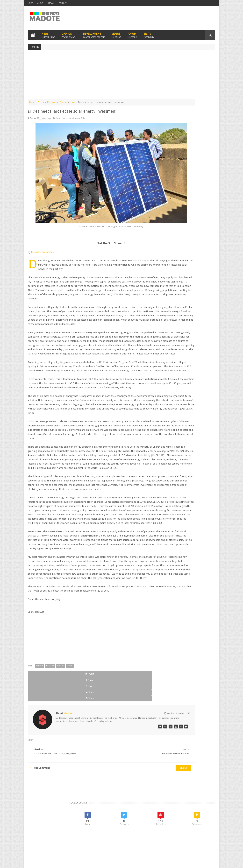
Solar (73, 100)
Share (64, 734)
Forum (132, 33)
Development (94, 33)
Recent (168, 238)
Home (30, 3)
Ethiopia (207, 265)
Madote (52, 863)
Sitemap (51, 3)
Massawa (52, 100)
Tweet (39, 734)
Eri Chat (131, 847)
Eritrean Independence (190, 265)
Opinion (69, 33)
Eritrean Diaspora (168, 265)
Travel (76, 847)
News (48, 33)
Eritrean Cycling (203, 260)
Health (163, 271)
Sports (196, 271)
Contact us (207, 847)
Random (206, 238)
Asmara (164, 260)
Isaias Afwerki (175, 271)
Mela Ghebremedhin (43, 232)
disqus (140, 807)
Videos (116, 33)
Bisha (173, 260)
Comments (187, 238)
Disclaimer (210, 863)
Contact (63, 3)
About (40, 3)
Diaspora (61, 847)
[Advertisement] (121, 74)
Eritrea (41, 100)
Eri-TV (149, 33)
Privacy (201, 863)
